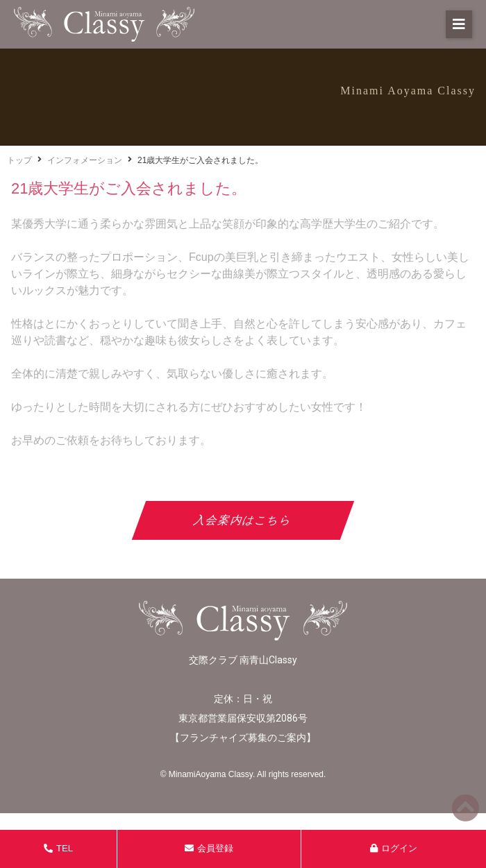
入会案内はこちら (243, 520)
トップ (19, 160)
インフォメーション (85, 160)
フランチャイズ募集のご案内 (243, 738)
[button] (459, 24)
